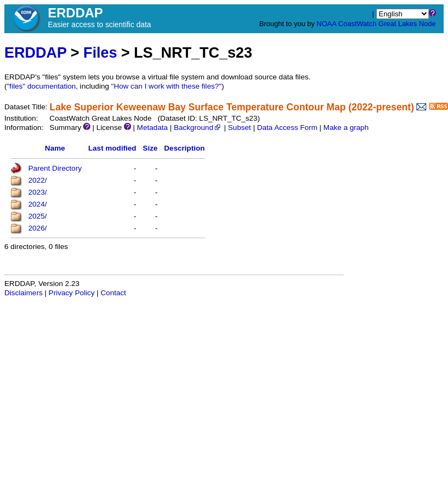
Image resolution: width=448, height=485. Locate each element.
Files (100, 52)
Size (150, 148)
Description (185, 148)
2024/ (38, 204)
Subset (239, 128)
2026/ (38, 228)
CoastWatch (357, 24)
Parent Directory (55, 168)
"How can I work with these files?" (166, 86)
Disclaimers (23, 293)
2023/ (38, 192)
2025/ (38, 216)
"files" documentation (42, 86)
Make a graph (346, 128)
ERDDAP (35, 52)
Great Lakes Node (407, 24)
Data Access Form (287, 128)
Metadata (153, 128)
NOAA (326, 24)
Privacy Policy (71, 293)
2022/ (38, 180)
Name (55, 148)
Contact (113, 293)
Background (198, 128)
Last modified (112, 148)
